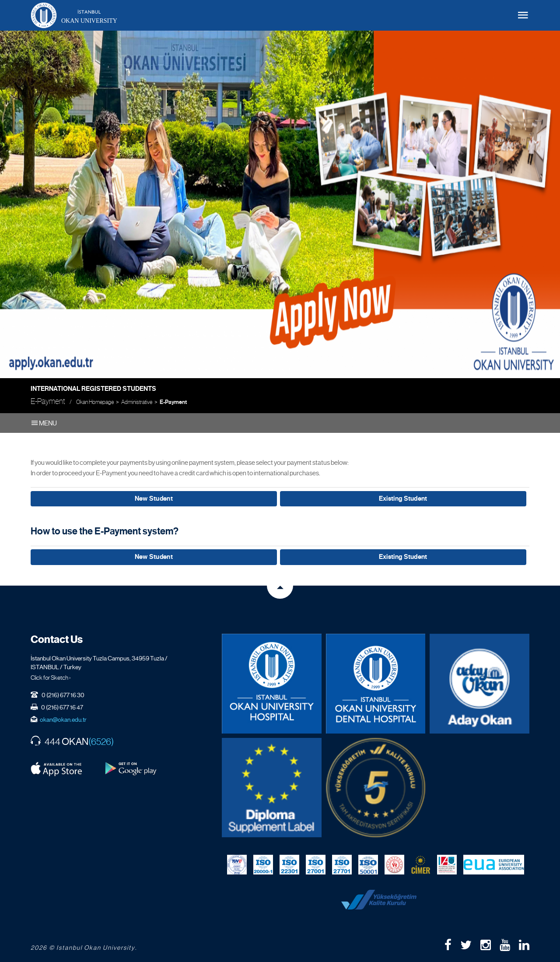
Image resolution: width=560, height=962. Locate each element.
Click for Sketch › (51, 675)
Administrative (137, 402)
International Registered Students (93, 389)
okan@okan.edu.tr (63, 717)
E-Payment (173, 402)
